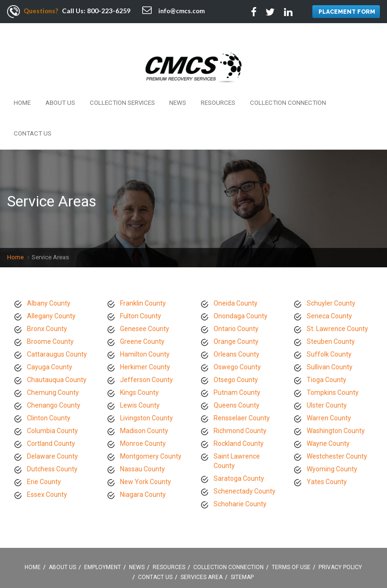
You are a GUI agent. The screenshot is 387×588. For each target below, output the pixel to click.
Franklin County (143, 252)
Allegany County (51, 265)
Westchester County (337, 405)
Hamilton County (145, 303)
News (158, 84)
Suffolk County (329, 303)
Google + (227, 563)
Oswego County (237, 316)
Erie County (44, 431)
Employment (103, 517)
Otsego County (236, 329)
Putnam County (237, 341)
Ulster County (327, 354)
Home (20, 84)
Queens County (236, 354)
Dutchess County (52, 418)
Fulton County (141, 265)
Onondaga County (241, 265)
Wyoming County (332, 418)
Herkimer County (145, 316)
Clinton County (49, 367)
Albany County (49, 252)
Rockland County (239, 392)
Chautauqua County (57, 329)
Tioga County (327, 329)
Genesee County (145, 278)
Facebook (163, 563)
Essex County (47, 443)
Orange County (236, 290)
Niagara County (143, 443)
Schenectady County (245, 440)
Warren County (329, 367)
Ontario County (236, 278)
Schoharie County (240, 453)
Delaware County (52, 405)
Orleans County (236, 303)
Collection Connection (256, 84)
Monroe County (143, 392)
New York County (146, 431)
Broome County (50, 290)
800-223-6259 (110, 11)
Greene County (142, 290)
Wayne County (328, 392)
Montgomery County (151, 405)
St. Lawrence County (337, 278)
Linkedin (206, 563)
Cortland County (51, 392)
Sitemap (242, 527)
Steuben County (331, 290)
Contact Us (320, 84)
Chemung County (53, 341)
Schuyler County (331, 252)
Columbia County (52, 380)
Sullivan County (330, 316)
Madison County (144, 380)
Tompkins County (333, 341)
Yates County (327, 431)
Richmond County (240, 380)
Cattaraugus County (57, 303)
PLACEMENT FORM (346, 12)
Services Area (202, 527)
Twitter (184, 563)
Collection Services (109, 84)
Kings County (139, 341)
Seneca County (329, 265)
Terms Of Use (291, 517)
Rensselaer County (242, 367)
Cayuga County (50, 316)
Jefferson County (146, 329)
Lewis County (140, 354)
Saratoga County (239, 427)
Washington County (336, 380)
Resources (193, 84)
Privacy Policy (340, 517)
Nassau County (142, 418)
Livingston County (146, 367)
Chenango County (54, 354)
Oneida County (236, 252)
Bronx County (47, 278)
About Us (53, 84)
